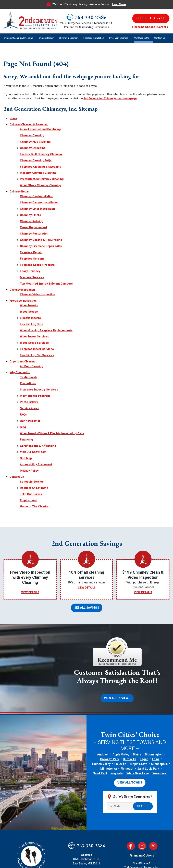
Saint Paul (100, 721)
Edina (156, 707)
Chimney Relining (32, 207)
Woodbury (159, 721)
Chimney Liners (30, 202)
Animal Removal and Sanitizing (40, 127)
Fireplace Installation (24, 277)
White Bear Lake (138, 721)
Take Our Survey (31, 446)
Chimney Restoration (34, 218)
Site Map (26, 415)
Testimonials (29, 344)
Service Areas (29, 371)
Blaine (137, 702)
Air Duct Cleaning (32, 334)
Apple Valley (121, 702)
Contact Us (17, 431)
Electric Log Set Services (37, 325)
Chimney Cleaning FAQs (36, 154)
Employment (28, 451)
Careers (163, 27)
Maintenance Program (35, 360)
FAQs (23, 376)
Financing (26, 398)
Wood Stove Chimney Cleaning (40, 176)
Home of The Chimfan (35, 457)
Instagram (142, 792)
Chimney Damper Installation (39, 191)
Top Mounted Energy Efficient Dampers (46, 262)
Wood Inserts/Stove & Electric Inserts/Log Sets (52, 393)
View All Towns (130, 730)
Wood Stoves (29, 286)
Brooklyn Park (110, 707)
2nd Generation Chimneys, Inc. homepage (112, 98)
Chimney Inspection (23, 268)
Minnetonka (109, 716)
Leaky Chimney (30, 251)
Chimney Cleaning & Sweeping (30, 123)
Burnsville (130, 707)
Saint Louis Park (148, 716)
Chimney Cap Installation (37, 186)
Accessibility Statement (36, 420)
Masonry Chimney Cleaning (38, 165)
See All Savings (87, 557)
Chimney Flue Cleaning (35, 138)
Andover (103, 702)
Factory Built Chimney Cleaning (41, 149)
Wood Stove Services (34, 314)
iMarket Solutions (69, 860)
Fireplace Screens (32, 240)
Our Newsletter (30, 382)
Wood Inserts (29, 281)
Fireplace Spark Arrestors (37, 246)
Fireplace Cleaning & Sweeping (41, 160)
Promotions (28, 349)
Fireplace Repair (31, 235)
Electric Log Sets (32, 297)
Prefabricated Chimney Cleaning (42, 171)
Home (14, 118)
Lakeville (120, 711)
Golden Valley (101, 711)
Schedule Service (32, 435)
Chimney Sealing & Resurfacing (41, 224)
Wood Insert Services (34, 308)
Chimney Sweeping (33, 143)
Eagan (144, 707)
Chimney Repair (20, 182)
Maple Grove (139, 711)
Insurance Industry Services (39, 355)
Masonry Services (32, 257)
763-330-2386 (91, 17)
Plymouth (127, 716)
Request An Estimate (34, 440)
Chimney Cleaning (32, 133)
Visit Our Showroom (33, 409)
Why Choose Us (20, 340)
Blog (23, 387)
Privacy (155, 832)
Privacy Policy (29, 426)
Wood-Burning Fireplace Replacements (46, 303)
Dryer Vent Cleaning (23, 330)
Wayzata (117, 721)
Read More (119, 4)
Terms (160, 832)
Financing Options (144, 27)
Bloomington (154, 702)
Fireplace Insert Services (37, 319)
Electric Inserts (30, 292)
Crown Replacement (34, 213)
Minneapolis (159, 711)
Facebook (131, 792)
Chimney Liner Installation (37, 197)
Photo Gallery (29, 365)
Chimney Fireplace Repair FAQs (41, 229)
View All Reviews (117, 646)
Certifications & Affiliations (38, 404)
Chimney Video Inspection (38, 272)
